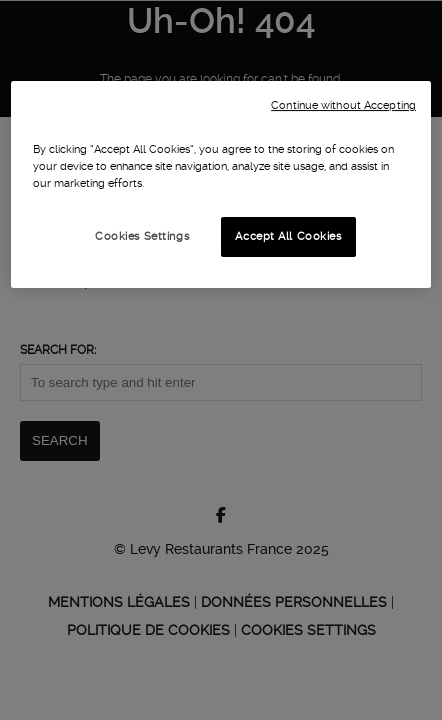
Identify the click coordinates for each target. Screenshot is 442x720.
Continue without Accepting (343, 105)
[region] (221, 184)
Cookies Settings (142, 236)
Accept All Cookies (288, 236)
